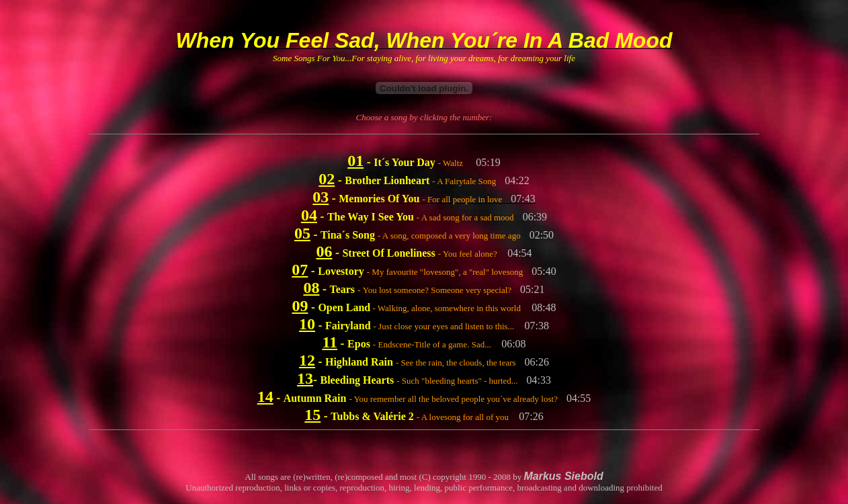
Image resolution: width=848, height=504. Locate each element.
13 (305, 378)
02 (327, 179)
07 (300, 269)
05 (302, 233)
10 (307, 324)
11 (330, 342)
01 (355, 161)
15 (312, 415)
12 (307, 360)
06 (324, 251)
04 (309, 215)
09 (300, 306)
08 (311, 288)
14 (265, 396)
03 (321, 197)
